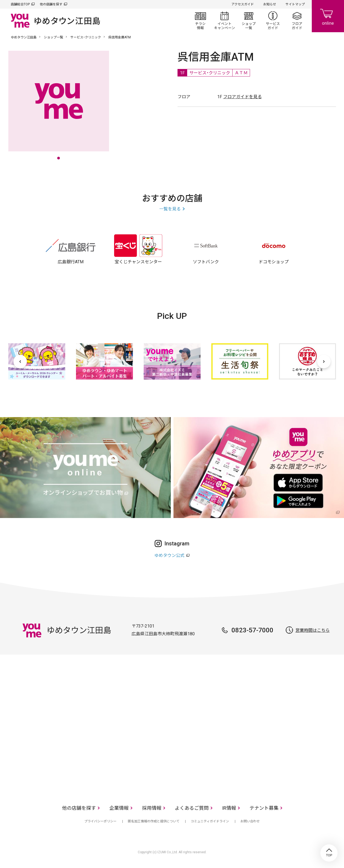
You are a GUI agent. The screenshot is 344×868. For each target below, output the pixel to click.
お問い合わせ (250, 821)
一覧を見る (170, 209)
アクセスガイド (243, 4)
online (328, 16)
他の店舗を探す (51, 4)
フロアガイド (297, 20)
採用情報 (152, 808)
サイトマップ (295, 4)
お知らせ (270, 4)
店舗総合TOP (20, 4)
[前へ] (20, 362)
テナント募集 (264, 808)
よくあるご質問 (192, 808)
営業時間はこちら (313, 630)
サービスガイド (273, 20)
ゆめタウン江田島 (24, 37)
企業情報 (119, 808)
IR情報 (229, 808)
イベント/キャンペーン (224, 20)
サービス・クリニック (86, 37)
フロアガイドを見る (242, 97)
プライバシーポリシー (100, 821)
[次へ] (324, 362)
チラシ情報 (200, 20)
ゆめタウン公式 (169, 555)
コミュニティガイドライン (210, 821)
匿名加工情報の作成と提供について (154, 821)
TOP (329, 853)
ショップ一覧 (249, 20)
